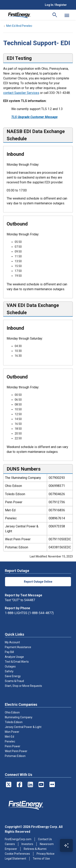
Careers (10, 844)
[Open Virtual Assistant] (66, 845)
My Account (12, 642)
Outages (10, 666)
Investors (27, 844)
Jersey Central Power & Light (23, 727)
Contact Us (45, 839)
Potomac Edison (15, 756)
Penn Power (13, 746)
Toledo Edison (14, 722)
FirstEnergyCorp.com (18, 839)
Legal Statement (15, 859)
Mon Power (12, 732)
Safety (9, 671)
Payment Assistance (18, 647)
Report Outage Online (38, 582)
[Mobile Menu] (67, 15)
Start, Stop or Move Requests (23, 686)
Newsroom (47, 844)
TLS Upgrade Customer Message (34, 117)
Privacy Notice (46, 854)
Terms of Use (41, 859)
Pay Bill (9, 652)
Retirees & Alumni (35, 849)
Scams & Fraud (14, 681)
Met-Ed (9, 737)
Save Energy (13, 676)
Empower (11, 849)
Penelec (10, 741)
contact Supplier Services (21, 93)
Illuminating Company (19, 717)
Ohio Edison (12, 712)
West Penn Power (16, 751)
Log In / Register (56, 5)
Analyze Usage (14, 657)
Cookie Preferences (17, 854)
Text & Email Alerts (17, 662)
